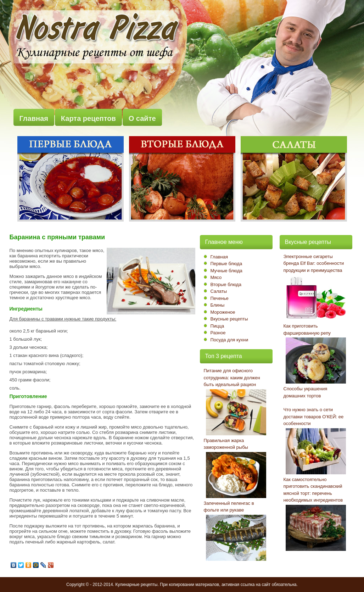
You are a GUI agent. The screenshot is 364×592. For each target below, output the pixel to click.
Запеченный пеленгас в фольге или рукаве (229, 507)
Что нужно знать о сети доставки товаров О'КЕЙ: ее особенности (314, 417)
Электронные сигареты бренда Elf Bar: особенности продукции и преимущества (314, 263)
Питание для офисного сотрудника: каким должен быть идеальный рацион (232, 378)
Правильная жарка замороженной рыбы (226, 444)
